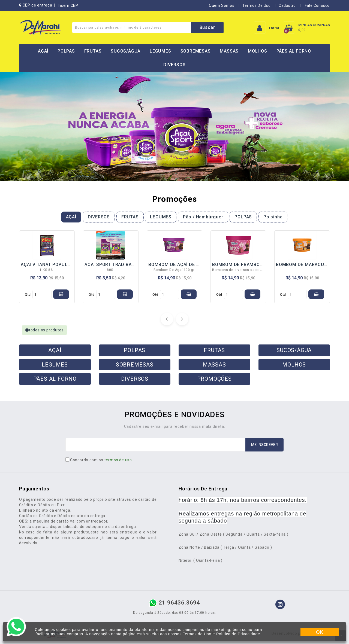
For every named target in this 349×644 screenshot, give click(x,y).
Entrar (274, 28)
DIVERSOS (174, 65)
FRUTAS (93, 51)
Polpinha (273, 217)
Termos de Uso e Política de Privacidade (221, 634)
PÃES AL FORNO (294, 51)
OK (320, 632)
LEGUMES (160, 51)
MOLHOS (258, 51)
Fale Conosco (317, 5)
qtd (28, 295)
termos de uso (118, 460)
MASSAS (229, 51)
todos (44, 330)
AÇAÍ (43, 51)
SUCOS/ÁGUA (126, 51)
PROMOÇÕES (214, 379)
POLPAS (66, 51)
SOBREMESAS (196, 51)
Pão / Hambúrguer (203, 217)
